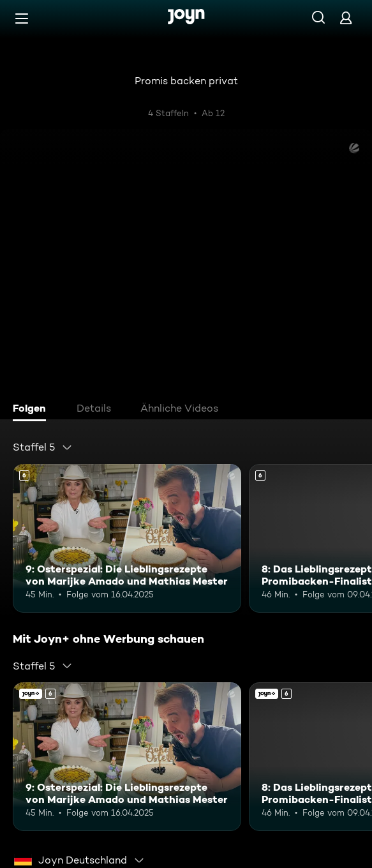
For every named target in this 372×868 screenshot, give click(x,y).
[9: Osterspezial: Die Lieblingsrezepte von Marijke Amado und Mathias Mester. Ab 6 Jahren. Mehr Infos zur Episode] (127, 538)
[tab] (33, 410)
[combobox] (43, 447)
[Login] (346, 18)
